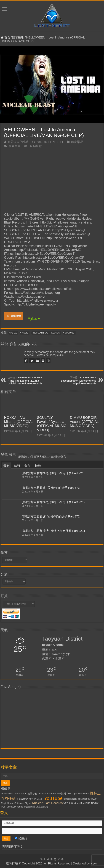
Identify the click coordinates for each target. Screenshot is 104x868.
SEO (31, 799)
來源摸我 (14, 316)
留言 (27, 466)
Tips (74, 794)
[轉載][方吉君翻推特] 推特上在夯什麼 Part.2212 (54, 502)
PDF (3, 807)
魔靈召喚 (32, 794)
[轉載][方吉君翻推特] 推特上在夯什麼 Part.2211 (54, 531)
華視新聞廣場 (70, 799)
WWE (94, 799)
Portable (39, 799)
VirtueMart (79, 803)
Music (25, 333)
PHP (88, 803)
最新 (6, 466)
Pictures (42, 794)
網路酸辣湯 (30, 807)
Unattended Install (11, 794)
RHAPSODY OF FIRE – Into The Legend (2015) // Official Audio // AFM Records (25, 381)
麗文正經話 (42, 807)
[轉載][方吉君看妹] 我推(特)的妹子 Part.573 (51, 488)
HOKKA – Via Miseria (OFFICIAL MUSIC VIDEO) (19, 422)
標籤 (38, 466)
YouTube (70, 333)
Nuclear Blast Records (46, 333)
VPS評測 (61, 794)
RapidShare (7, 803)
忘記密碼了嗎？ (13, 847)
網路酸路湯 (84, 799)
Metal (14, 333)
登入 (39, 457)
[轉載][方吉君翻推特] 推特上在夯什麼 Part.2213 (54, 473)
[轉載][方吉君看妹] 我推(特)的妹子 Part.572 (51, 516)
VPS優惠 (68, 803)
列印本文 (34, 319)
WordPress (83, 794)
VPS (69, 794)
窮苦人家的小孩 (18, 142)
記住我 (21, 838)
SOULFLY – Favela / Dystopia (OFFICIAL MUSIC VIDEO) (52, 424)
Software (19, 803)
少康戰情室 (22, 799)
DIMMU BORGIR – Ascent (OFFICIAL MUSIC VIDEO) (85, 422)
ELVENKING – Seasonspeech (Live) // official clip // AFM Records (79, 381)
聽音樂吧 (18, 38)
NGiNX (95, 803)
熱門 (17, 466)
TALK (24, 794)
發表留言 (15, 146)
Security (51, 794)
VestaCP (11, 807)
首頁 (5, 38)
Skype (28, 803)
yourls (20, 807)
